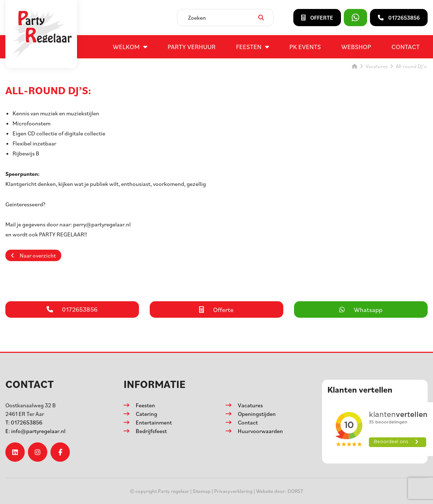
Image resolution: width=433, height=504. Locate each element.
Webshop (356, 47)
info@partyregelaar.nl (35, 431)
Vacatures (250, 405)
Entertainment (154, 422)
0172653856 (24, 422)
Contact (406, 47)
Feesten (249, 47)
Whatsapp (361, 309)
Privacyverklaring (233, 491)
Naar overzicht (33, 255)
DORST (295, 491)
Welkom (126, 47)
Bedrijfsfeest (151, 431)
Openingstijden (257, 414)
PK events (305, 47)
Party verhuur (192, 47)
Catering (146, 414)
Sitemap (202, 491)
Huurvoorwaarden (260, 431)
